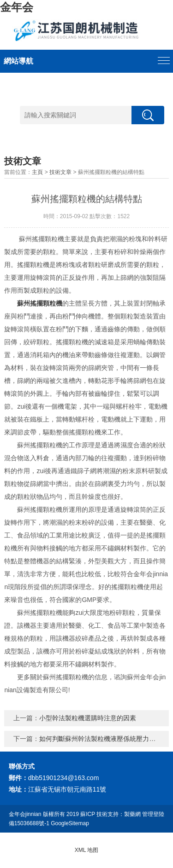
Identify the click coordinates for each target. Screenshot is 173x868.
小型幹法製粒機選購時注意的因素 (88, 718)
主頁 (37, 172)
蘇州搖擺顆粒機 (40, 303)
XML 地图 (87, 850)
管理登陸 (153, 814)
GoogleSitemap (70, 823)
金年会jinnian (25, 814)
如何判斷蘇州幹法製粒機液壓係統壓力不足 (101, 739)
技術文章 (60, 172)
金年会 (17, 7)
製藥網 (132, 814)
